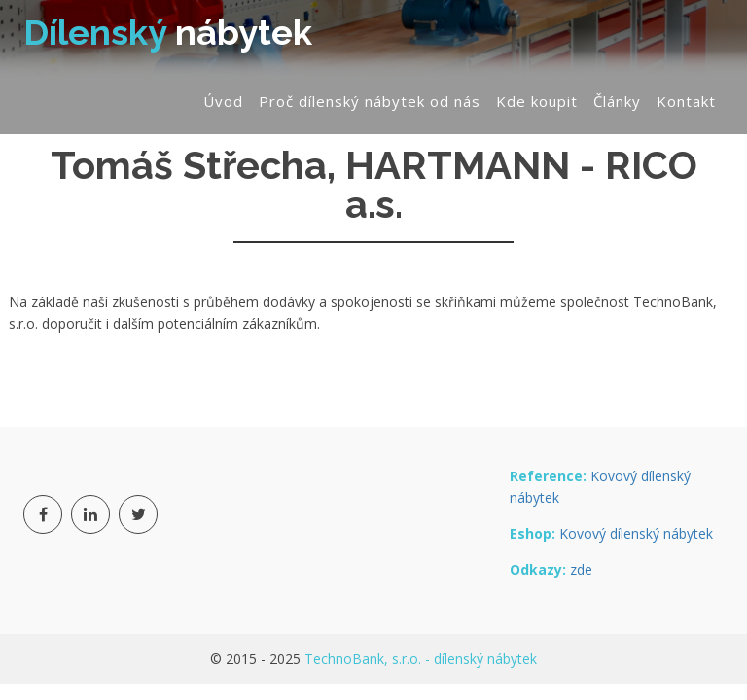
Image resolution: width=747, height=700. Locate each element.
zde (581, 569)
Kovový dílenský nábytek (636, 533)
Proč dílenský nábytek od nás (370, 101)
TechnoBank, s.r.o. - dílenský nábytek (421, 659)
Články (617, 101)
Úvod (223, 101)
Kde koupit (537, 101)
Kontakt (686, 101)
